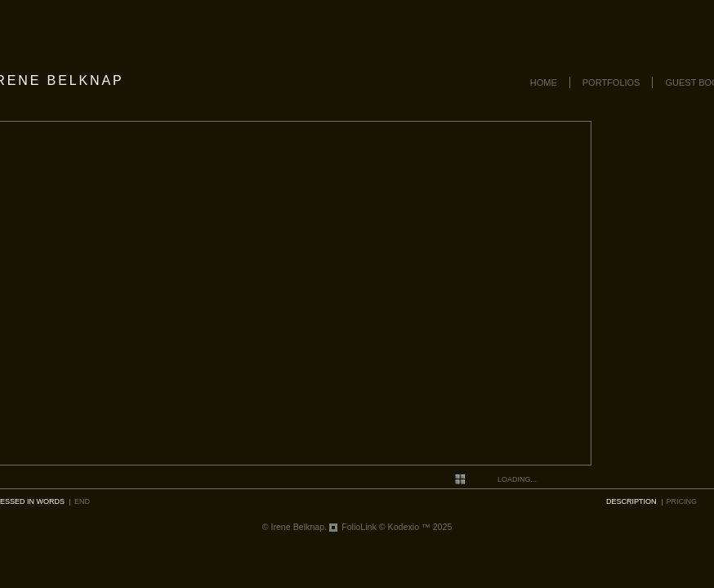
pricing (682, 501)
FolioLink (359, 527)
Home (544, 82)
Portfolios (611, 82)
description (631, 501)
